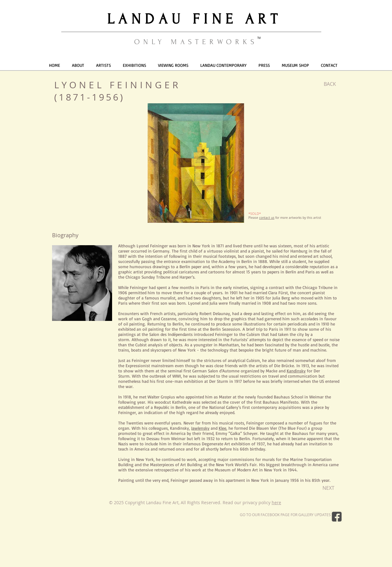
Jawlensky (200, 428)
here (276, 502)
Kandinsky (296, 371)
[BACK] (330, 84)
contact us (267, 218)
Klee (222, 428)
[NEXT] (328, 488)
